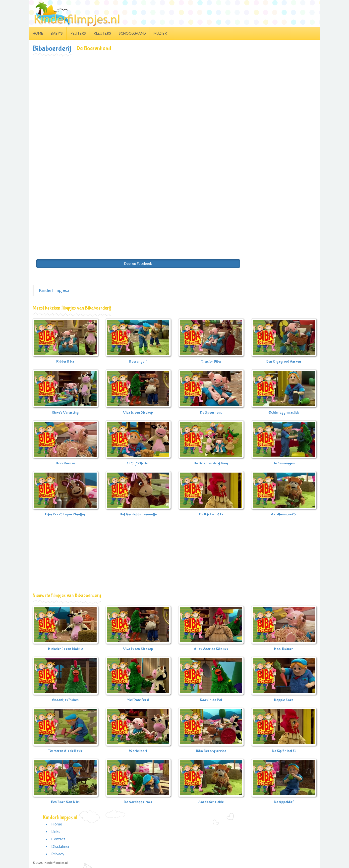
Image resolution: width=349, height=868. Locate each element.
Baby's (57, 33)
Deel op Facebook (138, 263)
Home (38, 33)
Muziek (160, 33)
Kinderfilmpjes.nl (55, 290)
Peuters (78, 33)
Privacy (58, 854)
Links (56, 831)
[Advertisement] (174, 94)
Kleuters (102, 33)
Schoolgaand (132, 33)
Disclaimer (60, 846)
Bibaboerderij (52, 48)
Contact (58, 839)
